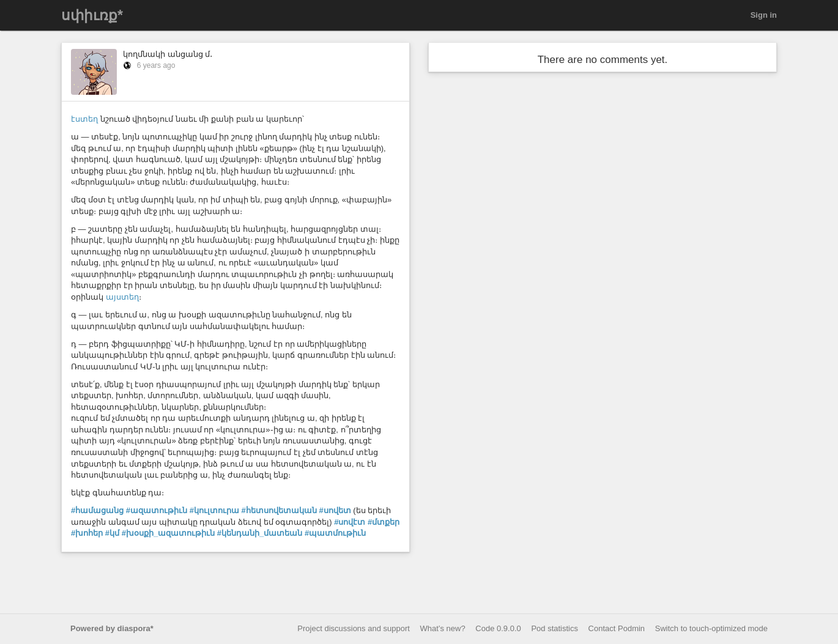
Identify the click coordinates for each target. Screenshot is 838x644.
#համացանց (97, 510)
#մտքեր (384, 522)
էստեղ (84, 119)
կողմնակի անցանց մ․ (168, 54)
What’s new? (443, 628)
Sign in (764, 15)
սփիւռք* (92, 15)
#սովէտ (350, 522)
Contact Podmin (617, 628)
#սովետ (335, 510)
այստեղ (122, 297)
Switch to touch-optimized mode (711, 628)
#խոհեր (87, 533)
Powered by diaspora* (112, 628)
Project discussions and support (354, 628)
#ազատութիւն (157, 510)
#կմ (112, 533)
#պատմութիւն (335, 533)
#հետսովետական (279, 510)
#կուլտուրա (214, 510)
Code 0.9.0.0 (498, 628)
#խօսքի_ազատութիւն (168, 533)
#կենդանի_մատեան (260, 533)
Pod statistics (554, 628)
